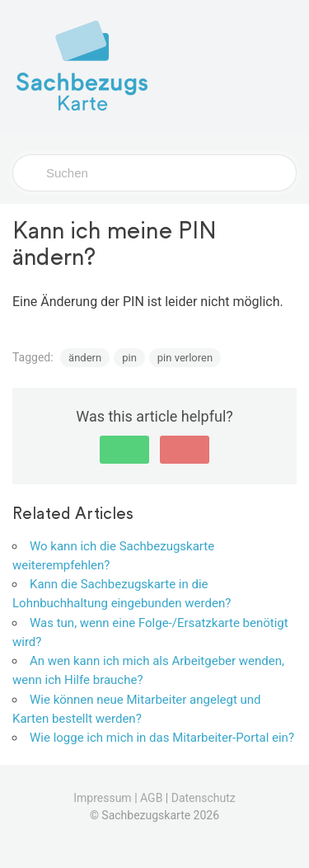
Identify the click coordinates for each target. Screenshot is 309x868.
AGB (151, 798)
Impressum (102, 798)
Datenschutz (204, 798)
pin (129, 358)
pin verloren (185, 358)
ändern (85, 358)
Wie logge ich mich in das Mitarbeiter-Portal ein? (162, 738)
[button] (124, 450)
